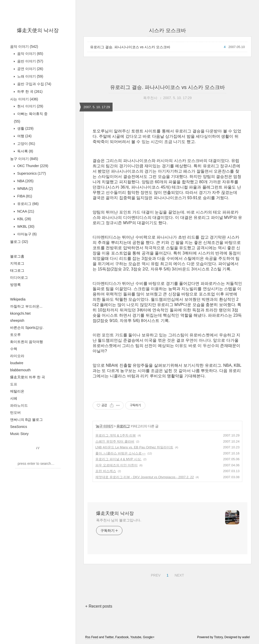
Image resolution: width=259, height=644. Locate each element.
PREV (155, 574)
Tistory (218, 637)
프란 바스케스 (106, 471)
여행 (24, 136)
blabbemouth (20, 370)
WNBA (25, 189)
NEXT (179, 574)
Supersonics (31, 173)
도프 (14, 384)
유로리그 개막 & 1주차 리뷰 (116, 435)
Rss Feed (92, 637)
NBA (25, 181)
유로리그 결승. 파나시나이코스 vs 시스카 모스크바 (130, 47)
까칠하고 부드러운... (26, 306)
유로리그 (27, 204)
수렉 (14, 349)
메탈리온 (17, 391)
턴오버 (15, 412)
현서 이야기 (30, 106)
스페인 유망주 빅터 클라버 (115, 441)
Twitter (109, 637)
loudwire (17, 363)
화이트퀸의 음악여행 (27, 342)
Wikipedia (18, 299)
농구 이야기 (24, 159)
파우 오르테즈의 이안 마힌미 (116, 465)
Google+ (149, 637)
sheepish (17, 320)
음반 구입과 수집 (34, 84)
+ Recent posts (99, 606)
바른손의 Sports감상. (27, 328)
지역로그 (17, 263)
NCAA (25, 211)
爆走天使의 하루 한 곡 (28, 377)
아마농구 (26, 234)
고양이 (26, 144)
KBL (24, 219)
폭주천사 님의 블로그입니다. (119, 520)
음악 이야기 (24, 47)
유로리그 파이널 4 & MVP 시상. (118, 459)
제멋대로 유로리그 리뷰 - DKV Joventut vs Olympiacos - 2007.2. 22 (145, 477)
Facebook (122, 637)
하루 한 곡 (29, 91)
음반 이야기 (30, 61)
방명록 (15, 285)
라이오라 (17, 356)
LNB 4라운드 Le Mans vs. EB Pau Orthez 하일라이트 (134, 447)
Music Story (19, 434)
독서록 (25, 151)
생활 (25, 128)
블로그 (19, 242)
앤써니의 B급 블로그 (26, 420)
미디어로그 (19, 278)
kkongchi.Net (20, 313)
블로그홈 (17, 256)
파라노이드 (19, 405)
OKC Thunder (32, 166)
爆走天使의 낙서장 (38, 30)
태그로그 (17, 270)
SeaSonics (19, 427)
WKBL (25, 226)
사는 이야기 (24, 99)
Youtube (136, 637)
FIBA (24, 196)
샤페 (14, 398)
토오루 (15, 335)
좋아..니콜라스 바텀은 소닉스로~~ (121, 453)
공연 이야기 (30, 69)
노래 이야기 (30, 76)
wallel (246, 637)
